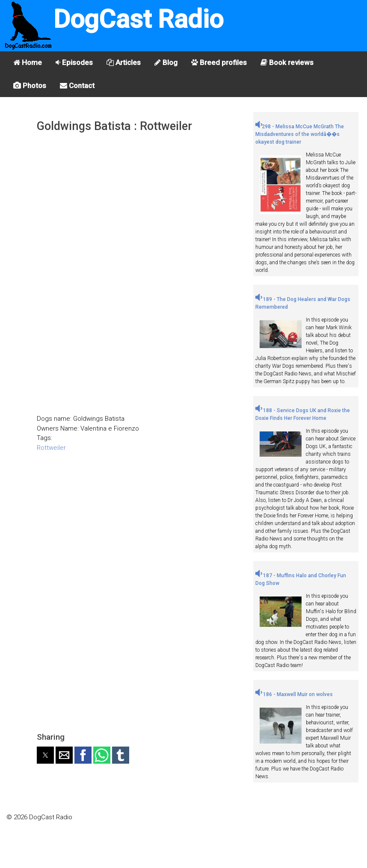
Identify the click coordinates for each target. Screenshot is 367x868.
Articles (124, 62)
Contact (77, 86)
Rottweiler (51, 448)
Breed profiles (219, 62)
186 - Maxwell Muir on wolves (294, 694)
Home (28, 62)
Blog (166, 62)
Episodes (74, 62)
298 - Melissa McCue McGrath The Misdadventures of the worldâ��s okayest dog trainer (300, 134)
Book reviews (287, 62)
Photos (30, 86)
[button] (45, 755)
